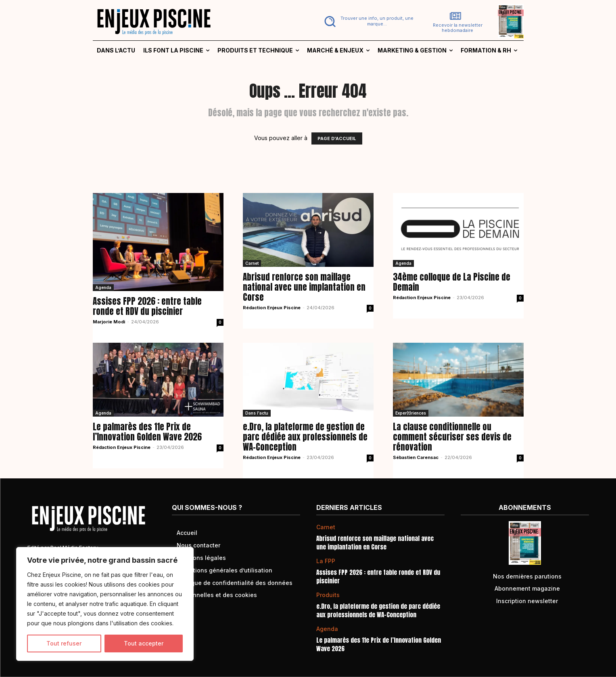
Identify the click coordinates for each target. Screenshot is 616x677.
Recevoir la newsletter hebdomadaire (458, 28)
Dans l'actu (257, 413)
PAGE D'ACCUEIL (337, 138)
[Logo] (196, 21)
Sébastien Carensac (416, 457)
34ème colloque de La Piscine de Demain (452, 282)
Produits (328, 595)
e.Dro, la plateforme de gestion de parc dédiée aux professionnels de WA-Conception (305, 437)
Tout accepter (144, 643)
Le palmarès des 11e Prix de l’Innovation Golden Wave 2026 (147, 432)
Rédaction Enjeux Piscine (272, 308)
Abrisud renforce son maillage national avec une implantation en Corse (304, 287)
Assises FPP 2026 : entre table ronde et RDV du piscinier (147, 306)
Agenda (103, 287)
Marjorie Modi (109, 322)
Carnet (252, 263)
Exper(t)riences (411, 413)
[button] (367, 21)
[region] (105, 604)
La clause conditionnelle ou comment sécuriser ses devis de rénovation (452, 437)
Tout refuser (64, 643)
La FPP (326, 561)
